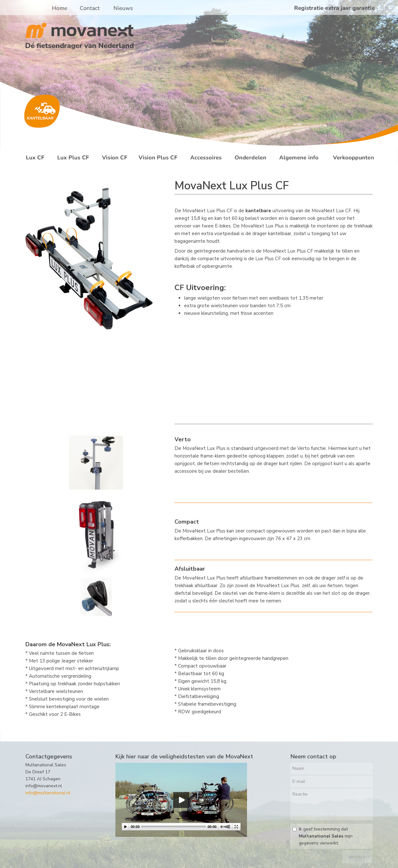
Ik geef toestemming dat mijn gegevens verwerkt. (326, 836)
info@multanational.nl (48, 793)
